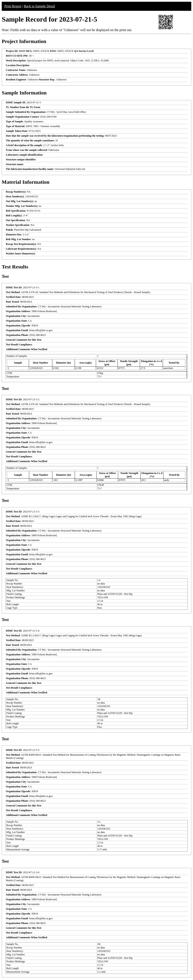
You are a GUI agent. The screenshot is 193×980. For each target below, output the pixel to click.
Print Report (13, 6)
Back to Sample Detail (39, 6)
